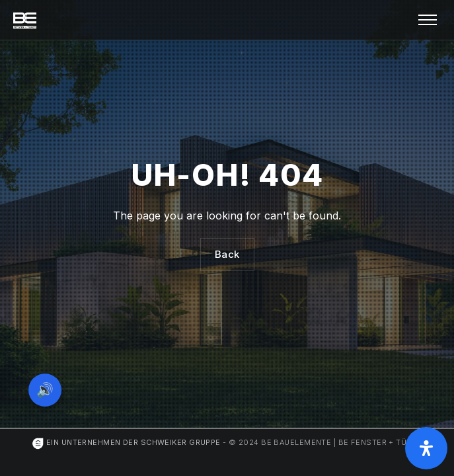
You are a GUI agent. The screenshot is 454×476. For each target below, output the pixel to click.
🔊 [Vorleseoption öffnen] (45, 390)
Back (227, 254)
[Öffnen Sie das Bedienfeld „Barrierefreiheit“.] (426, 448)
